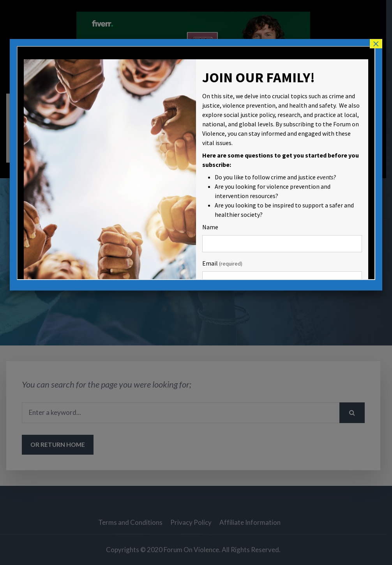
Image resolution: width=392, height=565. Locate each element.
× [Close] (376, 44)
